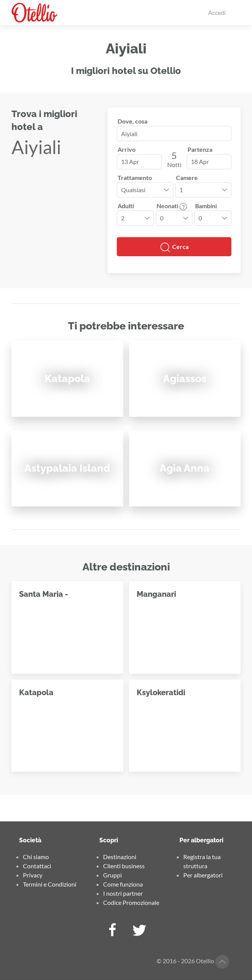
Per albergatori (203, 875)
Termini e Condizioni (50, 884)
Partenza (200, 149)
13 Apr (130, 161)
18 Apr (200, 161)
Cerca (174, 247)
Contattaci (37, 866)
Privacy (33, 875)
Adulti (126, 206)
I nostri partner (123, 893)
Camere (187, 178)
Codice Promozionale (131, 902)
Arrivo (127, 149)
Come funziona (123, 884)
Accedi (217, 12)
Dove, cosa (132, 121)
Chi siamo (36, 857)
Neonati (172, 206)
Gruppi (112, 875)
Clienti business (124, 866)
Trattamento (135, 178)
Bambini (206, 206)
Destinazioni (120, 857)
